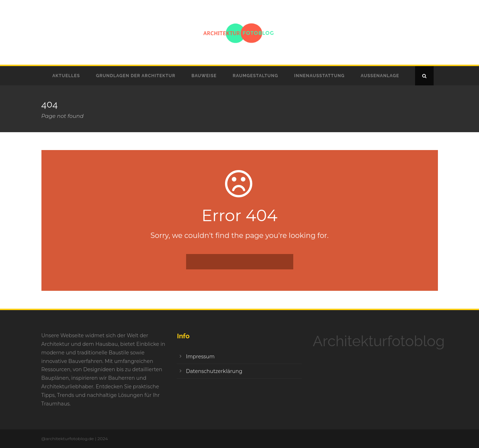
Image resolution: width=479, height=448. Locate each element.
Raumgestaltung (255, 76)
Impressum (200, 357)
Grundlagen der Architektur (136, 76)
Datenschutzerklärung (214, 371)
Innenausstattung (320, 76)
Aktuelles (66, 76)
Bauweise (204, 76)
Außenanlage (380, 76)
